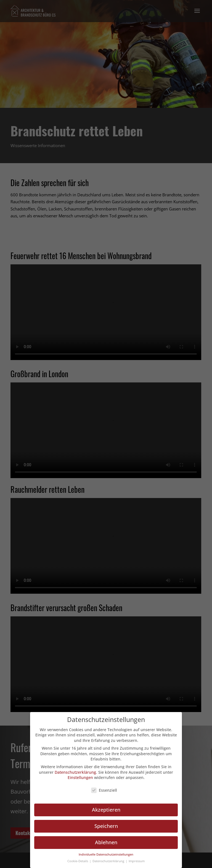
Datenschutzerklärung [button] (109, 861)
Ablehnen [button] (106, 842)
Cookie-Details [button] (78, 861)
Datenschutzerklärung (75, 772)
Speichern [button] (106, 826)
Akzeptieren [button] (106, 810)
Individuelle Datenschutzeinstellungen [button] (106, 854)
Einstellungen (80, 777)
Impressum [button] (137, 861)
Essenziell (104, 790)
